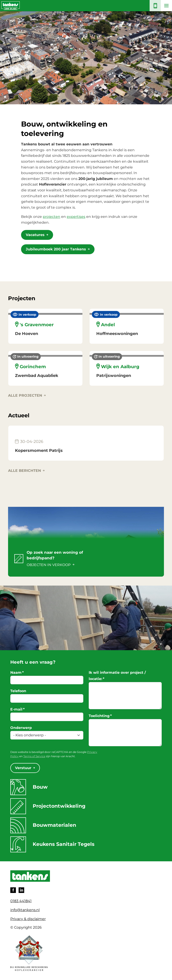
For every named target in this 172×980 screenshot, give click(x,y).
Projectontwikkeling (48, 806)
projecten (52, 217)
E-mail (17, 709)
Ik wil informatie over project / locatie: (117, 676)
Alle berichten (25, 471)
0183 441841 (21, 901)
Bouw (29, 787)
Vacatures (35, 235)
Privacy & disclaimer (28, 919)
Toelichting (100, 716)
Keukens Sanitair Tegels (53, 844)
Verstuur (23, 768)
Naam (17, 673)
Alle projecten (25, 395)
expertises (76, 217)
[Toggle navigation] (166, 6)
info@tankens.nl (25, 910)
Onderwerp (21, 728)
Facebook (13, 890)
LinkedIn (21, 890)
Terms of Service (34, 756)
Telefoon (18, 691)
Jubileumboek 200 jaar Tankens (56, 249)
